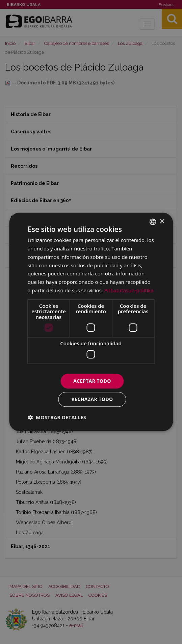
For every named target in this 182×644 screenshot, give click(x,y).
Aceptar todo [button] (92, 381)
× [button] (162, 222)
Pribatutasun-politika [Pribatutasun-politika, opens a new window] (129, 290)
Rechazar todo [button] (92, 399)
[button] (57, 418)
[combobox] (153, 222)
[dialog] (91, 322)
